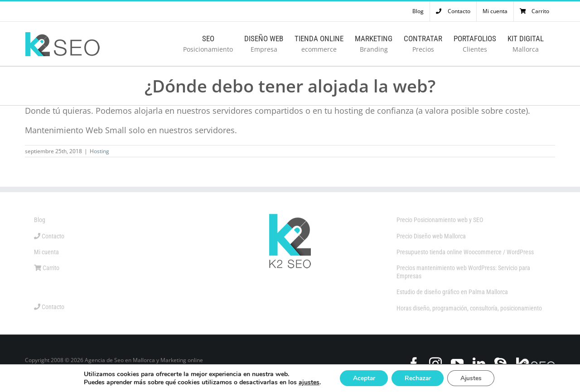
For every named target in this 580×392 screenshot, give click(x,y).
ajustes (306, 382)
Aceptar (362, 378)
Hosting (99, 151)
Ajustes (473, 378)
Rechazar (418, 378)
